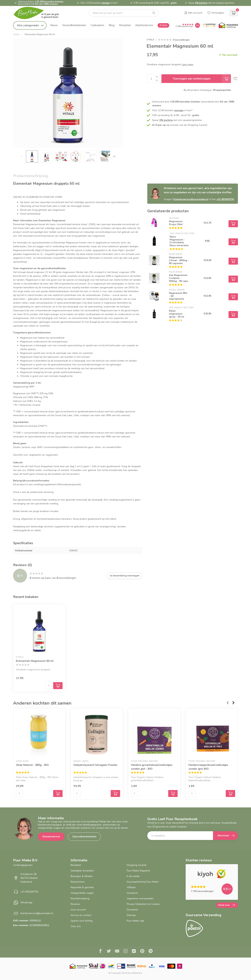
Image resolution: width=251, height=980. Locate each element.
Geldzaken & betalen (82, 871)
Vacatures (132, 893)
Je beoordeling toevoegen (125, 576)
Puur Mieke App (135, 921)
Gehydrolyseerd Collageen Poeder (95, 765)
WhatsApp (26, 902)
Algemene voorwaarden (140, 898)
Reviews (75, 904)
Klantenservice (144, 25)
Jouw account (78, 910)
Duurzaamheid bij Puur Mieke (143, 882)
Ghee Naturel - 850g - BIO (32, 765)
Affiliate (131, 887)
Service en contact (81, 915)
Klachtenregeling (80, 898)
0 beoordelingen (181, 40)
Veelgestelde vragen (82, 893)
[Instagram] (125, 951)
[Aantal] (49, 686)
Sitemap (131, 915)
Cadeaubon (97, 25)
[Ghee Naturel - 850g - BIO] (39, 734)
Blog (112, 25)
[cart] (234, 13)
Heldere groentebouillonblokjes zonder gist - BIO (152, 767)
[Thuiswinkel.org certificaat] (228, 25)
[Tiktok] (134, 951)
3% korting (201, 3)
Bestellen (76, 865)
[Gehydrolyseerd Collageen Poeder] (97, 734)
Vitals (150, 40)
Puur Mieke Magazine (138, 871)
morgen (106, 3)
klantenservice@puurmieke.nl (191, 199)
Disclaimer (132, 910)
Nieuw (54, 25)
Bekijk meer (227, 905)
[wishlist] (216, 13)
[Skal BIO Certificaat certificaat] (93, 966)
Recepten (125, 25)
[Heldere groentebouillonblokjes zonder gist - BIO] (154, 734)
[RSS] (151, 951)
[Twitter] (109, 951)
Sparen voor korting (82, 921)
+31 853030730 (225, 199)
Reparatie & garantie (82, 887)
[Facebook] (100, 951)
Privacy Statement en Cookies (143, 904)
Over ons (76, 926)
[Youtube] (117, 951)
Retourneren (78, 882)
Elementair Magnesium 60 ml (40, 34)
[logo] (39, 13)
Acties (163, 25)
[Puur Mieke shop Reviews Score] (197, 25)
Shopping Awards (137, 865)
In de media (133, 876)
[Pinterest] (142, 951)
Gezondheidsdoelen (74, 25)
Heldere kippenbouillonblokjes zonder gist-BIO (208, 767)
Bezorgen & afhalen (82, 876)
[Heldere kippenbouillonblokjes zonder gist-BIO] (212, 734)
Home (16, 34)
